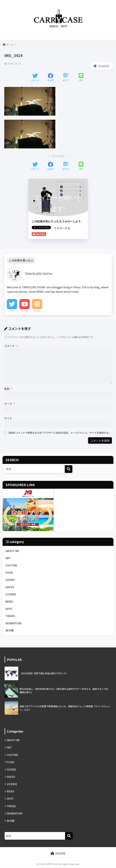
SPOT (9, 609)
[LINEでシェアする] (81, 78)
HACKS (10, 587)
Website (37, 311)
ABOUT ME (12, 551)
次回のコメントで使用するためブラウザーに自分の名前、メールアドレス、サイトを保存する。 (60, 433)
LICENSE (11, 594)
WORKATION (13, 623)
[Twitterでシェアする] (35, 78)
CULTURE (11, 565)
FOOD (9, 572)
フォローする (62, 228)
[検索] (69, 469)
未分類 (10, 630)
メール (10, 403)
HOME (58, 854)
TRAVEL (10, 616)
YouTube (25, 311)
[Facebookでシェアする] (50, 78)
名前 (9, 389)
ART (8, 558)
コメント (11, 346)
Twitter (12, 311)
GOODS (10, 580)
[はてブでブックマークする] (66, 78)
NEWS (9, 602)
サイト (8, 418)
